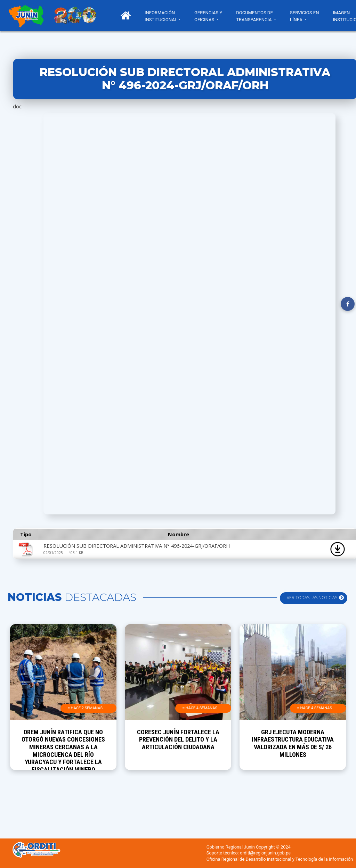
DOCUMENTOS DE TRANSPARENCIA (254, 16)
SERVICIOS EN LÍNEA (304, 16)
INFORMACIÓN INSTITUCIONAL (161, 16)
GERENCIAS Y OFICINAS (208, 16)
